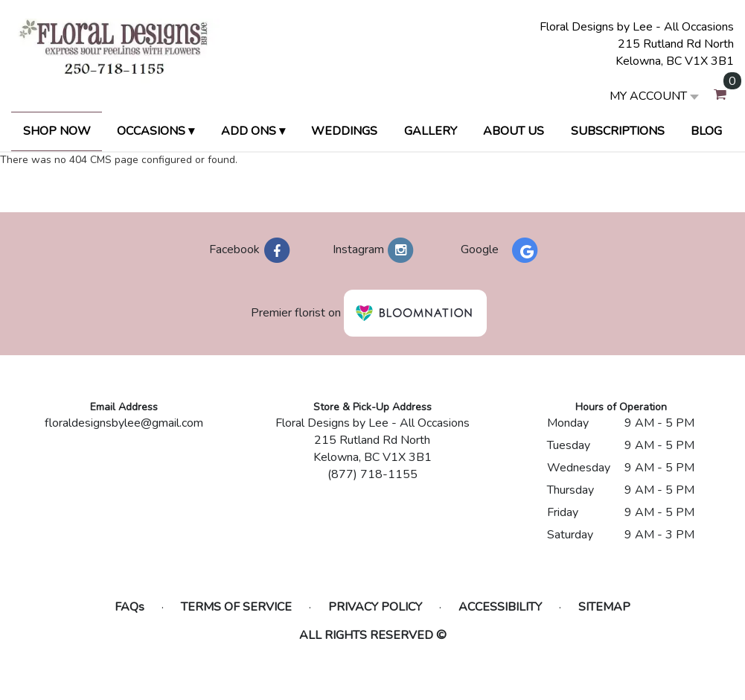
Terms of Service (236, 607)
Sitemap (604, 607)
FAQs (130, 607)
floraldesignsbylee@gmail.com (124, 423)
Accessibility (500, 607)
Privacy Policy (375, 607)
